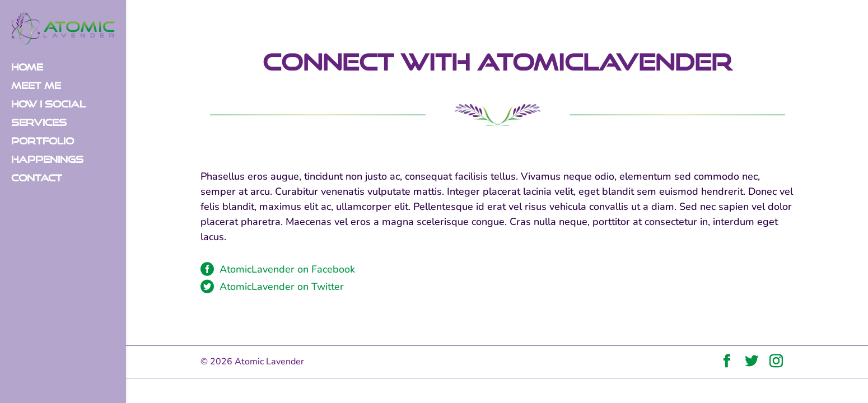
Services (39, 123)
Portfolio (43, 142)
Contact (37, 179)
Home (27, 68)
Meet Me (36, 86)
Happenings (47, 160)
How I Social (48, 105)
